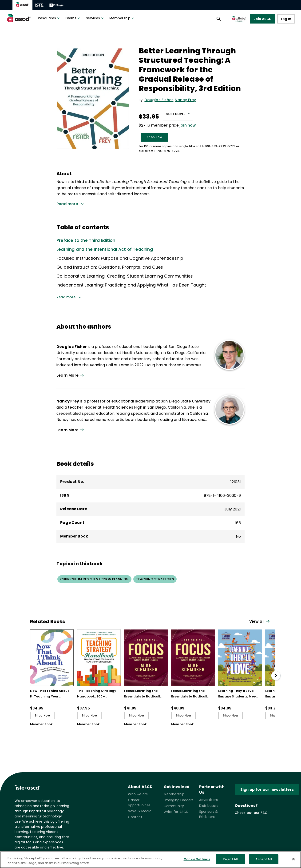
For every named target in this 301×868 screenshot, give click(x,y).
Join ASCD (263, 19)
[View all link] (260, 622)
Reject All (230, 863)
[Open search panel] (219, 19)
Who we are (138, 794)
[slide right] (276, 676)
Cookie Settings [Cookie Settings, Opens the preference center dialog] (197, 863)
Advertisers (208, 800)
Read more (69, 297)
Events (73, 18)
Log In (286, 19)
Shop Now (154, 137)
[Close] (293, 862)
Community (174, 806)
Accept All (263, 863)
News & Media (140, 811)
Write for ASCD (176, 812)
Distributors (209, 806)
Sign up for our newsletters (267, 790)
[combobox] (178, 114)
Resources (49, 18)
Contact (135, 817)
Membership (122, 18)
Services (95, 18)
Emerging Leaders (179, 800)
